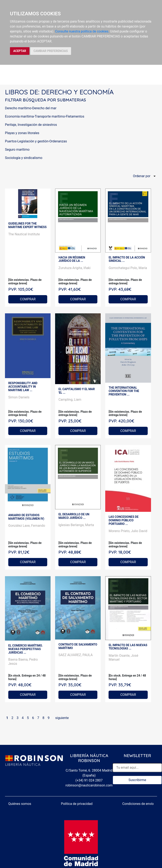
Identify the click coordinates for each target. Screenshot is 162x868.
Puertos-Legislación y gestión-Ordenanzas (36, 141)
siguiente (62, 718)
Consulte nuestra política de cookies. (82, 31)
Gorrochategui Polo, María (128, 268)
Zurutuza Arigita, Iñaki (74, 268)
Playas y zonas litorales (22, 133)
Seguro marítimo (17, 150)
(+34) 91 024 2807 (89, 780)
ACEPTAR (20, 51)
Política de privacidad (77, 804)
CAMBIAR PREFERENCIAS (51, 51)
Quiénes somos (20, 804)
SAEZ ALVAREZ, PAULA (76, 655)
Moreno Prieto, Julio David (128, 531)
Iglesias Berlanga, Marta (76, 525)
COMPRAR (28, 299)
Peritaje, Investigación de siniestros (31, 125)
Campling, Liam (70, 400)
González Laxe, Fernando (27, 526)
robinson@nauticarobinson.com (89, 785)
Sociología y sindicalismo (24, 158)
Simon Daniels (19, 397)
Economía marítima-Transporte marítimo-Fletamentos (45, 116)
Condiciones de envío (138, 804)
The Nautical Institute (24, 234)
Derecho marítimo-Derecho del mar (31, 108)
